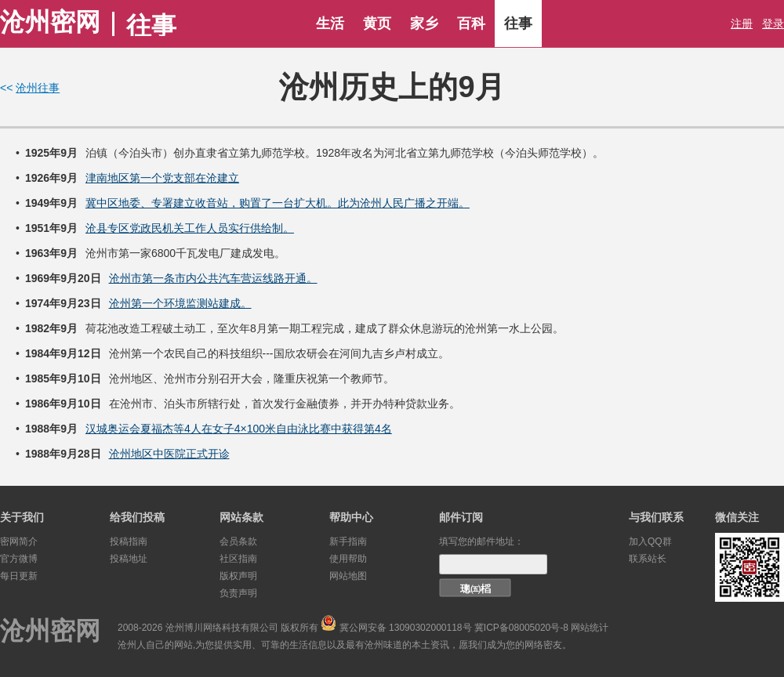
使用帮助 (348, 559)
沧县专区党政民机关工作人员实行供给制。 (190, 228)
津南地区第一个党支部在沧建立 (162, 178)
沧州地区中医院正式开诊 (169, 454)
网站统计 (590, 628)
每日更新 (19, 576)
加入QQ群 (650, 541)
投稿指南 (129, 541)
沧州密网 (50, 22)
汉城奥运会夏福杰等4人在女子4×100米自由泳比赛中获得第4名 (239, 429)
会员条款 (238, 541)
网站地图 (348, 576)
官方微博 (19, 559)
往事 (518, 24)
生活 (330, 24)
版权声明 (238, 576)
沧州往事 (38, 88)
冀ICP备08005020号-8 (521, 628)
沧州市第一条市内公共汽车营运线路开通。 (213, 278)
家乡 (424, 24)
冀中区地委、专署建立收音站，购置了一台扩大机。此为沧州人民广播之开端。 (278, 203)
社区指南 (238, 559)
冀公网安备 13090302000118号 (406, 628)
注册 (742, 24)
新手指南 (348, 541)
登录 (773, 24)
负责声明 (238, 593)
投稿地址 (129, 559)
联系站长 (648, 559)
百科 (471, 24)
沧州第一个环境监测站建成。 (180, 303)
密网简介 (19, 541)
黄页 (377, 24)
